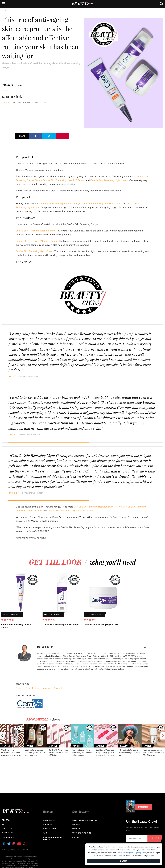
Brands (48, 812)
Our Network (81, 812)
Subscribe (143, 807)
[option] (21, 603)
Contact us (7, 829)
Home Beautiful (50, 829)
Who (45, 833)
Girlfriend (48, 824)
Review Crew (59, 688)
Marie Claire (49, 820)
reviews (47, 688)
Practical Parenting (81, 833)
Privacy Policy (9, 837)
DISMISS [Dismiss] (124, 861)
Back (4, 11)
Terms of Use (8, 833)
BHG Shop (76, 824)
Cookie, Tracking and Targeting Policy (132, 853)
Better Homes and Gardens (84, 820)
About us (6, 820)
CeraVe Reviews (32, 688)
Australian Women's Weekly (53, 838)
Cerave (19, 688)
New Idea (76, 829)
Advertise (6, 824)
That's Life (77, 837)
